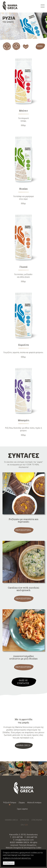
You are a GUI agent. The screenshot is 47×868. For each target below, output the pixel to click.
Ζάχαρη (22, 803)
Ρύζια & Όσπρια (10, 803)
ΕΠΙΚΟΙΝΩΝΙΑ (37, 820)
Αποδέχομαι (9, 863)
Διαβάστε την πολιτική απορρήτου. (17, 858)
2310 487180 (17, 837)
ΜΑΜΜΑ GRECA (23, 745)
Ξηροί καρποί (22, 809)
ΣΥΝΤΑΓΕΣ (25, 820)
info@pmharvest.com (25, 840)
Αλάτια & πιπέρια (34, 803)
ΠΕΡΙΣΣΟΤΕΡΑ (23, 530)
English (22, 825)
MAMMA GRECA (11, 820)
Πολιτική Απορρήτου (28, 845)
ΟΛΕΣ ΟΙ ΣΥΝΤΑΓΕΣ (23, 682)
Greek (26, 825)
